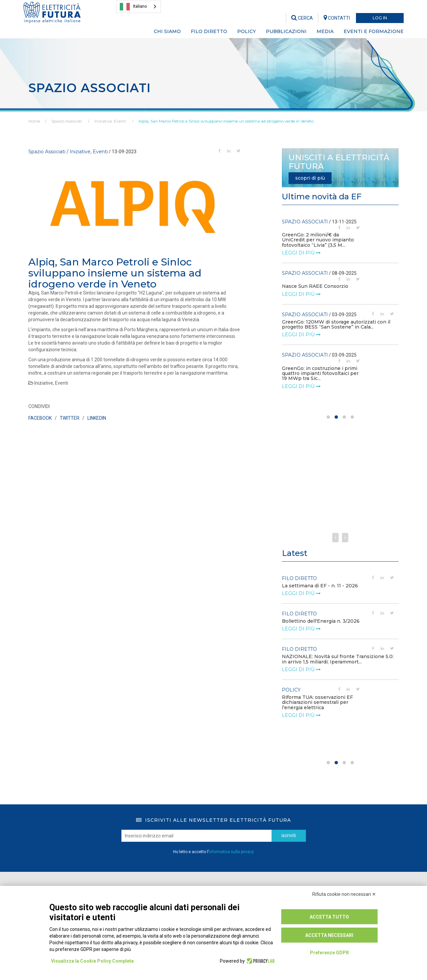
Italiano (133, 7)
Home (34, 121)
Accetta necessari (329, 935)
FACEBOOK (40, 418)
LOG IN (380, 18)
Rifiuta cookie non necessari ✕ (344, 894)
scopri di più (310, 178)
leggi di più (301, 248)
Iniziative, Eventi (110, 121)
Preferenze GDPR (329, 953)
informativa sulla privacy (231, 852)
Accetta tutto (329, 917)
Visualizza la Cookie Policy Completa (92, 961)
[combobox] (138, 7)
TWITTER (70, 418)
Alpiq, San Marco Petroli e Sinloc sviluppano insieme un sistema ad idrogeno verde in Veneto (226, 121)
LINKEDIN (97, 418)
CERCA (302, 18)
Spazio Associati (67, 121)
